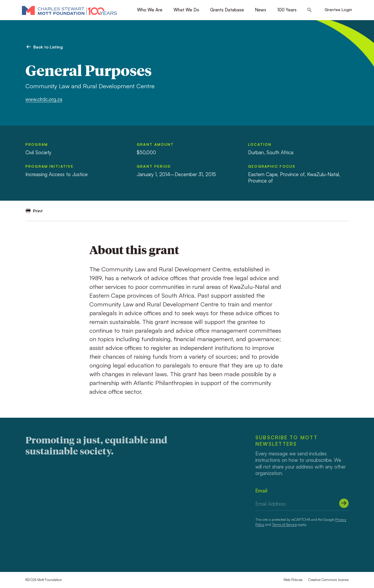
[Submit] (344, 503)
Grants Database (227, 10)
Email (261, 491)
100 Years (287, 10)
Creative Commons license (328, 580)
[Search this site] (310, 10)
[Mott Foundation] (69, 10)
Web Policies (293, 580)
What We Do (186, 10)
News (260, 10)
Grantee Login (338, 9)
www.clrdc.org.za (44, 99)
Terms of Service (284, 524)
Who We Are (150, 10)
